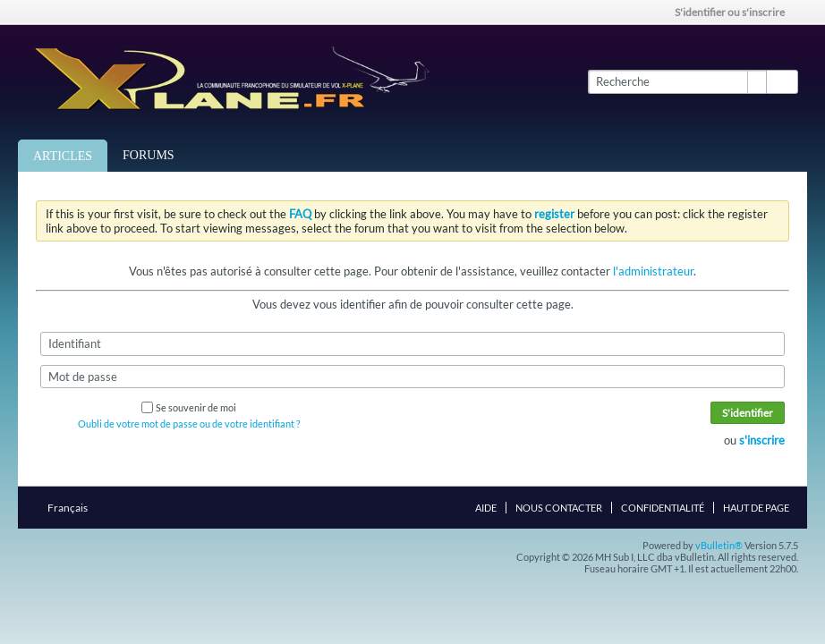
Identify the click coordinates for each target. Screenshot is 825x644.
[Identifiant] (412, 343)
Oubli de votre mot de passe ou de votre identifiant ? (189, 424)
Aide (486, 508)
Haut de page (756, 508)
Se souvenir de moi (189, 407)
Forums (149, 155)
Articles (63, 156)
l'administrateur (653, 271)
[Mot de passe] (412, 377)
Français (73, 508)
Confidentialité (663, 508)
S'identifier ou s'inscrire (736, 12)
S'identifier (748, 413)
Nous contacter (559, 508)
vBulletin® (719, 545)
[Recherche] (677, 81)
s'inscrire (762, 440)
